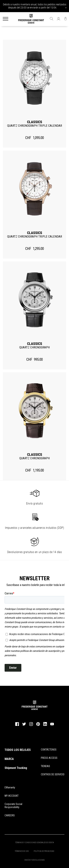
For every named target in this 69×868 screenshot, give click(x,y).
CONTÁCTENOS (49, 750)
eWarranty (10, 787)
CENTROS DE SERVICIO (53, 774)
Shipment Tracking (16, 768)
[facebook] (17, 725)
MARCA (9, 759)
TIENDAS (45, 766)
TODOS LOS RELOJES (18, 750)
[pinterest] (38, 725)
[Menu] (6, 19)
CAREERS (10, 815)
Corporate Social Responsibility (13, 806)
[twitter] (24, 725)
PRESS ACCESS (49, 758)
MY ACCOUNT (12, 796)
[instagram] (31, 725)
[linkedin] (45, 726)
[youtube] (52, 725)
